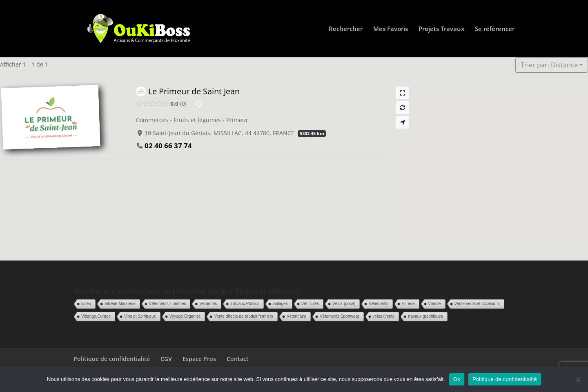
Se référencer (495, 29)
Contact (238, 359)
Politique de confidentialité (112, 359)
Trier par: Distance (549, 65)
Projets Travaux (441, 29)
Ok (457, 379)
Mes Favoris (391, 29)
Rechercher (346, 29)
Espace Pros (199, 359)
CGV (166, 359)
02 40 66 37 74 (168, 146)
